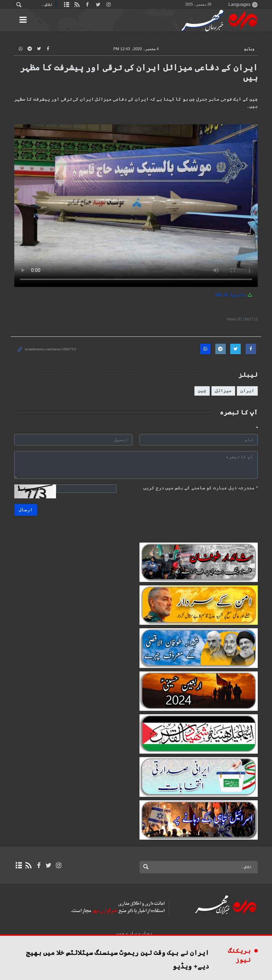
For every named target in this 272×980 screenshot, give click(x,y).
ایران (247, 391)
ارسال (26, 510)
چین (202, 391)
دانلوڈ (234, 295)
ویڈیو (249, 49)
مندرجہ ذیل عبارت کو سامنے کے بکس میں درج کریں (201, 488)
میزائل (223, 391)
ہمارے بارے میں (134, 933)
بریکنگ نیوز (239, 955)
